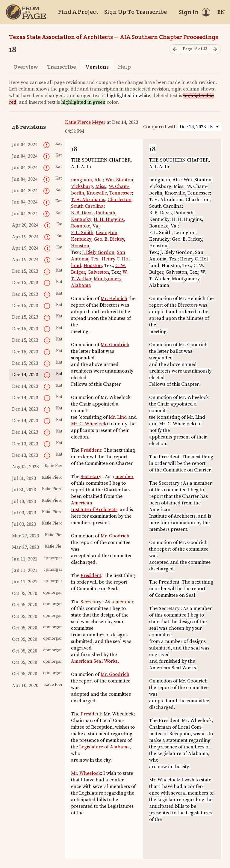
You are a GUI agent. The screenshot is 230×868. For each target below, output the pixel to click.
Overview (26, 67)
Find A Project (78, 12)
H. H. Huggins (109, 219)
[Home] (26, 12)
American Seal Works (94, 661)
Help (124, 67)
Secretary (91, 477)
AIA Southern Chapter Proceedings (169, 37)
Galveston (98, 272)
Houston (80, 246)
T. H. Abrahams (88, 200)
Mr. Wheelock (86, 773)
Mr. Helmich (114, 299)
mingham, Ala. (87, 180)
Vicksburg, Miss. (89, 186)
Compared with (160, 127)
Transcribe (62, 67)
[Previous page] (175, 49)
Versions (97, 67)
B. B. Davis (82, 213)
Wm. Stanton (119, 180)
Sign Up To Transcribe (136, 12)
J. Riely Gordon (98, 252)
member (124, 477)
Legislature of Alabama (105, 747)
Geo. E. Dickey (109, 239)
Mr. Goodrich (115, 345)
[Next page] (215, 49)
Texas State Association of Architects (61, 37)
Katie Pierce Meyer (85, 122)
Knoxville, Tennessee (109, 193)
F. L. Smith (82, 233)
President (91, 450)
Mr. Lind (118, 417)
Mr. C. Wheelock (89, 424)
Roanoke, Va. (85, 226)
